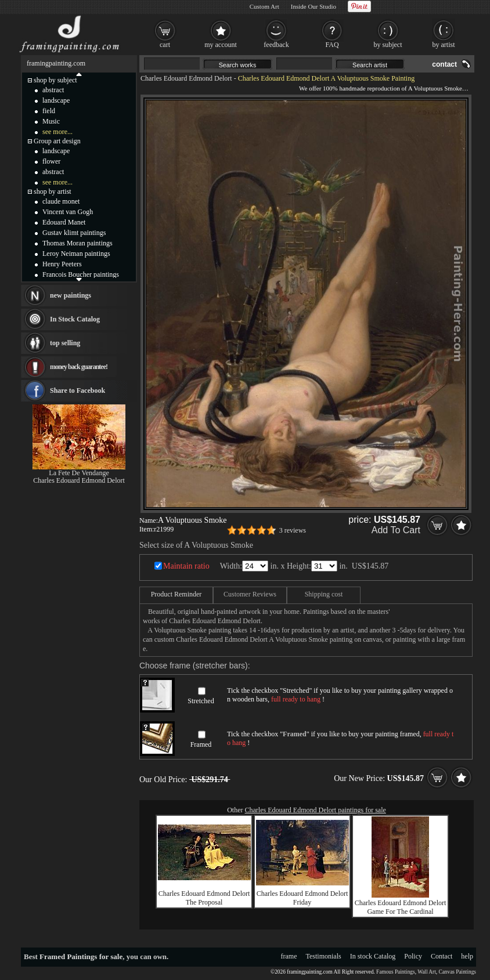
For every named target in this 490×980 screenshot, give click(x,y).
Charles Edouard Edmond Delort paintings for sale (316, 810)
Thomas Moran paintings (78, 243)
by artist (444, 45)
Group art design (57, 141)
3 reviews (293, 530)
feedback (276, 45)
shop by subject (55, 80)
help (467, 956)
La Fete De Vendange (79, 473)
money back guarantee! (79, 367)
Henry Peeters (62, 264)
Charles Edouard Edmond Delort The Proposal (204, 898)
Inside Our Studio (314, 6)
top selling (65, 343)
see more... (57, 132)
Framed (201, 744)
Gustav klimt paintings (74, 233)
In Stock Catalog (75, 319)
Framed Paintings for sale (81, 957)
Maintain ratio (186, 566)
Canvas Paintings (457, 972)
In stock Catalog (373, 956)
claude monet (61, 201)
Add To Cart (396, 530)
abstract (53, 90)
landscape (56, 100)
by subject (388, 45)
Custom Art (264, 6)
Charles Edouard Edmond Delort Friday (302, 898)
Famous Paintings (396, 972)
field (49, 111)
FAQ (332, 45)
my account (221, 45)
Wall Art (427, 972)
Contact (442, 956)
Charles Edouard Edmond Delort (186, 78)
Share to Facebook (78, 390)
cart (165, 45)
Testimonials (324, 956)
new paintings (71, 295)
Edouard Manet (64, 222)
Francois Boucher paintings (81, 274)
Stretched (201, 701)
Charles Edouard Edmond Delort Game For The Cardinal (401, 907)
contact (444, 64)
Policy (413, 956)
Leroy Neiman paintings (76, 254)
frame (289, 956)
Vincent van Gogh (68, 212)
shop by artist (53, 191)
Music (51, 121)
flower (51, 161)
